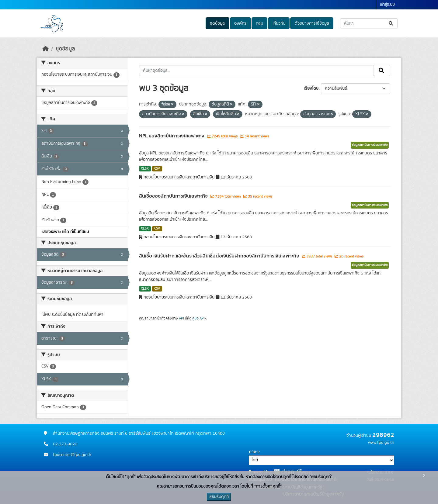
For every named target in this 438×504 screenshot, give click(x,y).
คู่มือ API (198, 318)
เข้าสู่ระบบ (387, 5)
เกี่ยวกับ (279, 23)
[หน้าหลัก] (46, 49)
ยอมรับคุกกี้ (219, 497)
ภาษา (254, 452)
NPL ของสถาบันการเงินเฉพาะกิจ (172, 136)
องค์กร (240, 23)
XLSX (145, 169)
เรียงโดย (311, 88)
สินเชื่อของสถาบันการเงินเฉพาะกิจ (174, 196)
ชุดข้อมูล (217, 23)
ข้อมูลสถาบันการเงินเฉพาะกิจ (370, 145)
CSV (157, 169)
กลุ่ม (259, 23)
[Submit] (391, 24)
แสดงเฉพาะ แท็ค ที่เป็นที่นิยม (65, 232)
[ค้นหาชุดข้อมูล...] (369, 24)
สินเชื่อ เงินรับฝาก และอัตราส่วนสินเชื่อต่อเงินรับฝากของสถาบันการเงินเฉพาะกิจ (220, 256)
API (181, 318)
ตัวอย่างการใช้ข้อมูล (312, 23)
